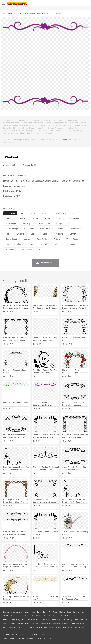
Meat (51, 628)
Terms (12, 639)
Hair (81, 620)
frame (47, 218)
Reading (43, 624)
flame (22, 218)
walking (70, 620)
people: (6, 620)
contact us (63, 140)
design (34, 234)
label (45, 234)
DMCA (38, 639)
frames (73, 244)
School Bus (66, 624)
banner (73, 234)
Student (14, 624)
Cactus (33, 612)
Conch (39, 612)
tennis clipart (11, 239)
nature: (6, 612)
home (76, 620)
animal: (6, 616)
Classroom (34, 624)
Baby (18, 620)
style (31, 244)
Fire (50, 612)
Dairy (19, 628)
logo (59, 218)
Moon (83, 612)
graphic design (60, 213)
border (44, 213)
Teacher (21, 624)
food (75, 213)
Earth (45, 612)
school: (6, 624)
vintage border (72, 239)
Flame (55, 612)
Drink (32, 628)
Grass (69, 612)
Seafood (66, 628)
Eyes (63, 620)
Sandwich (58, 628)
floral (8, 244)
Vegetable (74, 628)
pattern (57, 239)
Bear (17, 616)
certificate (61, 229)
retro (8, 234)
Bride (23, 620)
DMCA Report (11, 157)
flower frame (77, 229)
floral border (42, 239)
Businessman (45, 620)
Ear (59, 620)
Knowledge (80, 624)
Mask (13, 620)
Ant (12, 616)
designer (10, 218)
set (40, 249)
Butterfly (28, 616)
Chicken (39, 616)
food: (5, 627)
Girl (86, 620)
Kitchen (82, 628)
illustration (59, 244)
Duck (55, 616)
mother (36, 620)
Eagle (60, 616)
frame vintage (12, 229)
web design (11, 224)
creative (35, 218)
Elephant (67, 616)
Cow (45, 616)
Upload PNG (48, 639)
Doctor (53, 620)
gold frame (45, 229)
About (5, 639)
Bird (21, 616)
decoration (10, 213)
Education (57, 624)
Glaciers (62, 612)
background (61, 224)
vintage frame (73, 218)
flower (20, 244)
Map (73, 624)
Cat (33, 616)
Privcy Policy (21, 639)
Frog (78, 616)
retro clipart (27, 224)
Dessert (26, 628)
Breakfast (13, 628)
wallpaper (10, 249)
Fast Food (39, 628)
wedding (21, 234)
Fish (74, 616)
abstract (27, 239)
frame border (26, 249)
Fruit (46, 628)
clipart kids (29, 229)
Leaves (26, 612)
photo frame (44, 224)
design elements (28, 213)
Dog (50, 616)
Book (27, 624)
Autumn (19, 612)
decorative (44, 244)
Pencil (49, 624)
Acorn (13, 612)
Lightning (76, 612)
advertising (59, 234)
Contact (31, 639)
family (29, 620)
